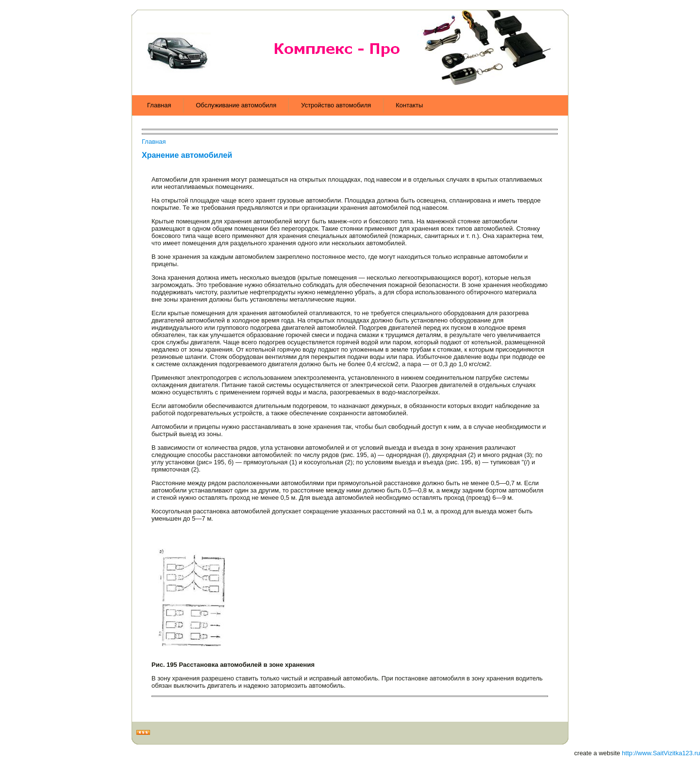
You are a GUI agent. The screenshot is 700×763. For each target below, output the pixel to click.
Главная (154, 142)
